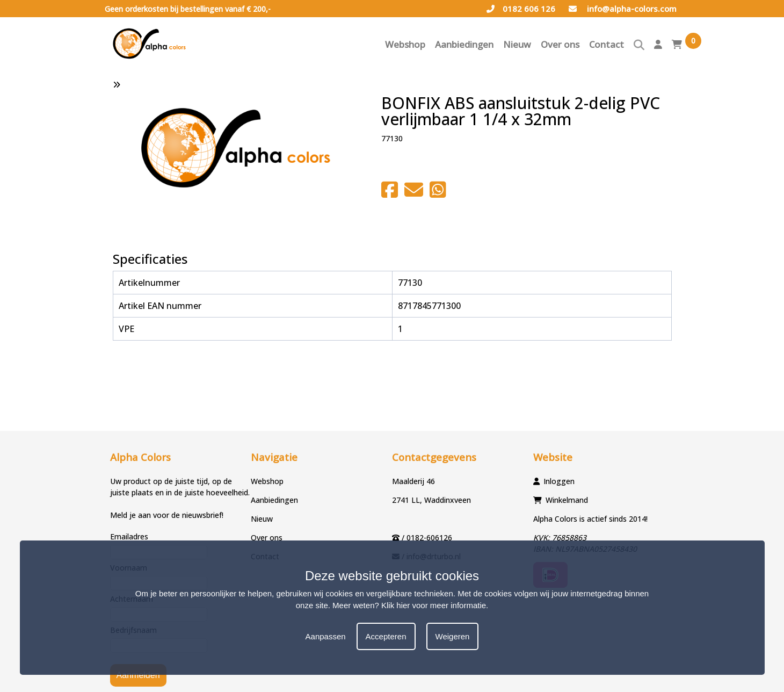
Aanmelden (138, 675)
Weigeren (453, 636)
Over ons (560, 44)
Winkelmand (567, 500)
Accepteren (386, 636)
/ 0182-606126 (427, 538)
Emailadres (129, 536)
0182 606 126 (521, 9)
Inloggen (559, 481)
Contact (607, 44)
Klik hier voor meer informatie (434, 605)
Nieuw (517, 44)
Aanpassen (326, 636)
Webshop (405, 44)
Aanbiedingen (464, 44)
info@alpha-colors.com (623, 9)
